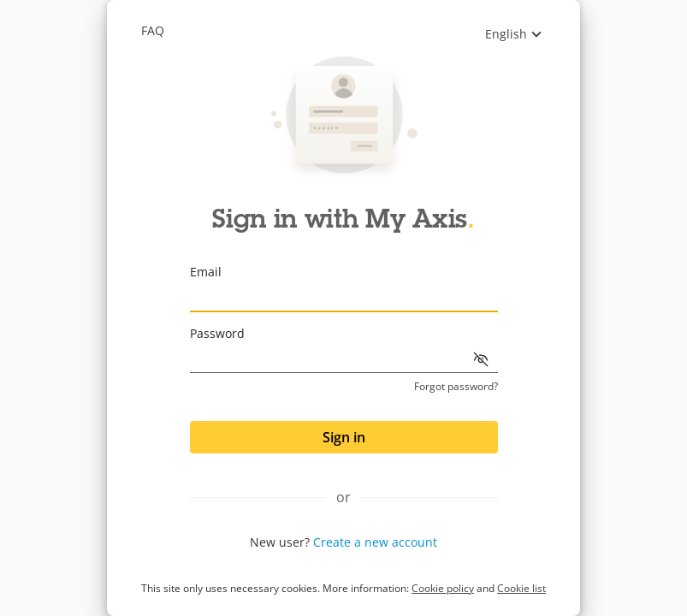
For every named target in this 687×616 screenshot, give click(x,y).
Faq (153, 30)
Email (206, 272)
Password (217, 333)
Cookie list (521, 588)
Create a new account (375, 542)
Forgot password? (456, 387)
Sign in (344, 437)
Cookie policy (443, 588)
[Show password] (481, 359)
